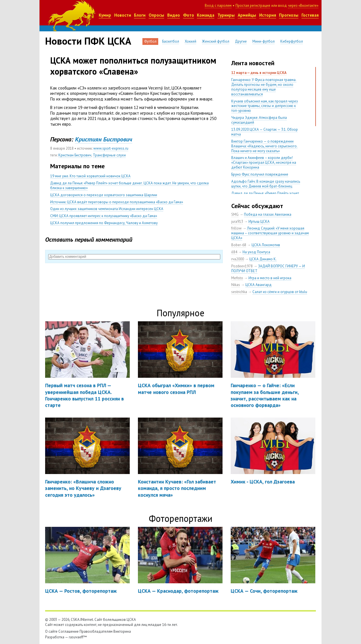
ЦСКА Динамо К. (263, 259)
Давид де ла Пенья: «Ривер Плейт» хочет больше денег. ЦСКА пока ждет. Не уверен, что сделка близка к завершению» (129, 185)
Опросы (156, 15)
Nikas (236, 285)
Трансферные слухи (109, 155)
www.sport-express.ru (111, 148)
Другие (241, 41)
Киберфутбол (292, 41)
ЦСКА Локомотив (266, 245)
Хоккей (191, 41)
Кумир (105, 15)
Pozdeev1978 (242, 266)
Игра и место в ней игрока (270, 278)
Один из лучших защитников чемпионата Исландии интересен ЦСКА (107, 209)
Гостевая (310, 15)
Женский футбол (216, 41)
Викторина (122, 631)
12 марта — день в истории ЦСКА (259, 73)
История (268, 15)
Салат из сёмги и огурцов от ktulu (280, 292)
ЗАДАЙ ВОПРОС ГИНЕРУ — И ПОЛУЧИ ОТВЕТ (268, 268)
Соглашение (69, 631)
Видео (174, 15)
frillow (236, 228)
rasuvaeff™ (78, 637)
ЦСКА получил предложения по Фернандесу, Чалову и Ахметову (104, 223)
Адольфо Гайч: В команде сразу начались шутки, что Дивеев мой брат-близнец (266, 184)
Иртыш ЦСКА (259, 221)
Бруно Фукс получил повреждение (260, 174)
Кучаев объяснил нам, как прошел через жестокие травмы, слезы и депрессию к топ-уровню (265, 106)
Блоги (140, 15)
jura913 (237, 221)
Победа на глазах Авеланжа (268, 214)
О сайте (51, 631)
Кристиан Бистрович (75, 155)
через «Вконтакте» (303, 6)
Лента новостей (253, 63)
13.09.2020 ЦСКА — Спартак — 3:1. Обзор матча (265, 132)
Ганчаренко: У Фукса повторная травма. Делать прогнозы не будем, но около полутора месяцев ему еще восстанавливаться (264, 87)
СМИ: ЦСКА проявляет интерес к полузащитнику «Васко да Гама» (104, 216)
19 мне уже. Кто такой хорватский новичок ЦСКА (90, 176)
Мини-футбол (264, 41)
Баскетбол (171, 41)
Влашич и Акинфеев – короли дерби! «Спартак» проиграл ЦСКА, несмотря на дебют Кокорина (264, 162)
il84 (234, 252)
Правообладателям (96, 631)
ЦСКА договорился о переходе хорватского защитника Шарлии (104, 195)
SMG (235, 214)
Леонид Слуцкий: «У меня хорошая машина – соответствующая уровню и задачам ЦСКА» (270, 233)
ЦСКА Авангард (258, 285)
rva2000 (238, 259)
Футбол (150, 41)
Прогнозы (289, 15)
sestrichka (239, 292)
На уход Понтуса (256, 252)
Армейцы (247, 15)
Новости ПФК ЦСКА (88, 41)
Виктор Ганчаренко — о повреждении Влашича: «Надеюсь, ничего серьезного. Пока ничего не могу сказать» (264, 146)
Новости (123, 15)
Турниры (226, 15)
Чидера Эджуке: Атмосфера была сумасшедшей (259, 120)
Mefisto (237, 278)
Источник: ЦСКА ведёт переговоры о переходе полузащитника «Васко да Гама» (117, 202)
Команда (206, 15)
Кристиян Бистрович (104, 139)
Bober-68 (239, 245)
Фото (189, 15)
